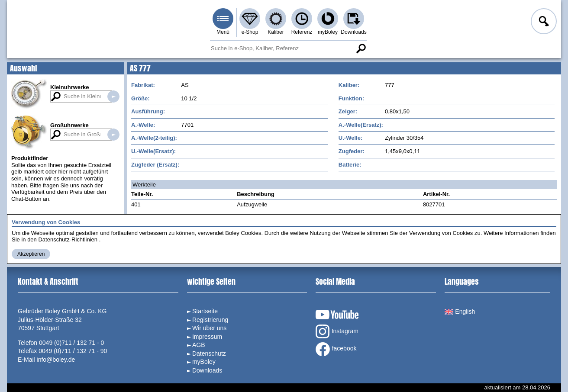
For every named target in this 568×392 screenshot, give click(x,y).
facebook (336, 349)
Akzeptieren (31, 254)
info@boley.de (56, 360)
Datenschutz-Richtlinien (68, 239)
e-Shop (250, 32)
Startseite (205, 311)
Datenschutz (209, 353)
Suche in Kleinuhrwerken (113, 96)
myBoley (328, 32)
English (460, 312)
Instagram (337, 331)
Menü (223, 32)
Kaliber (276, 32)
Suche (361, 48)
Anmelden (543, 22)
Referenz (302, 32)
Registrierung (210, 320)
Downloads (353, 32)
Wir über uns (209, 328)
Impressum (207, 337)
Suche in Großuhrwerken (113, 135)
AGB (199, 345)
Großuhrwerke (69, 125)
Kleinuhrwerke (70, 87)
